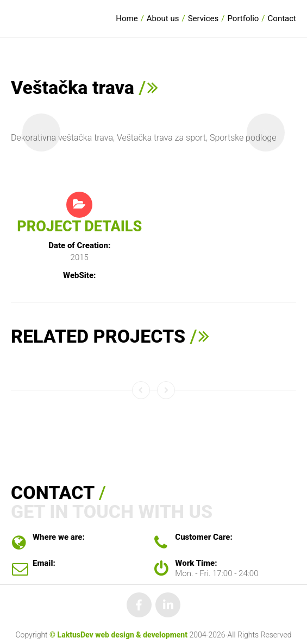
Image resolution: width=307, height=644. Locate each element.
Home (127, 18)
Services (203, 18)
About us (163, 18)
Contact (282, 18)
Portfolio (243, 18)
